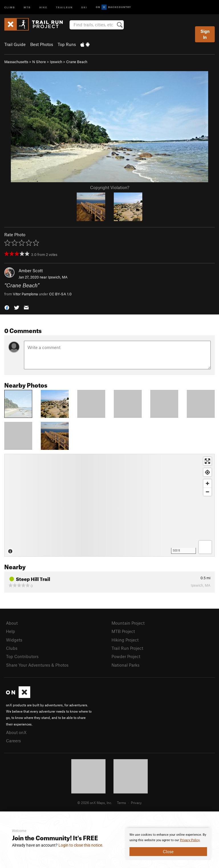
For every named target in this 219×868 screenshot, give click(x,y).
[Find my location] (207, 472)
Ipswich (56, 62)
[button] (7, 307)
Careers (13, 741)
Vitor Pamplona (25, 294)
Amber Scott (31, 270)
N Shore (39, 62)
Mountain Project (128, 623)
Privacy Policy (190, 840)
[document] (168, 844)
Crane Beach (77, 62)
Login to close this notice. (81, 845)
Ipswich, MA (58, 277)
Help (11, 631)
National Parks (125, 665)
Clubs (12, 648)
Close (168, 851)
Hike (43, 7)
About (12, 623)
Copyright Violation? (110, 187)
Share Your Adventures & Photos (37, 665)
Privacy (136, 803)
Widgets (14, 640)
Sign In (205, 34)
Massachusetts (16, 62)
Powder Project (126, 656)
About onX (16, 732)
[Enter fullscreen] (207, 461)
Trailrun (64, 7)
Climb (10, 7)
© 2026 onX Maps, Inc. (95, 803)
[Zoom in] (207, 483)
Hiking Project (125, 640)
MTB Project (123, 631)
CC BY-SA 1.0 (60, 294)
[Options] (205, 547)
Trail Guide (15, 44)
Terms (121, 803)
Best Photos (42, 44)
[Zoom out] (207, 492)
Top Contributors (22, 656)
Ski (84, 7)
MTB (27, 7)
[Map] (109, 505)
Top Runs (67, 44)
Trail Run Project (127, 648)
